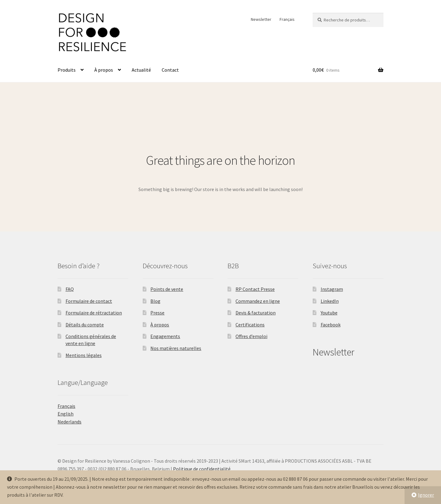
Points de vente (167, 289)
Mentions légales (84, 355)
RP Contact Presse (255, 289)
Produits (67, 70)
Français (287, 19)
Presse (157, 313)
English (66, 414)
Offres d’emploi (251, 336)
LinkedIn (330, 301)
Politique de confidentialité (202, 469)
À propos (104, 70)
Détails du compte (85, 325)
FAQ (70, 289)
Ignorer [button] (426, 495)
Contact (170, 70)
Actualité (141, 70)
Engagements (165, 336)
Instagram (332, 289)
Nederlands (70, 422)
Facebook (331, 325)
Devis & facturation (256, 313)
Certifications (250, 325)
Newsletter (261, 19)
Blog (155, 301)
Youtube (329, 313)
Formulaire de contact (89, 301)
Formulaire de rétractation (94, 313)
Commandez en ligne (258, 301)
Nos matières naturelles (176, 348)
